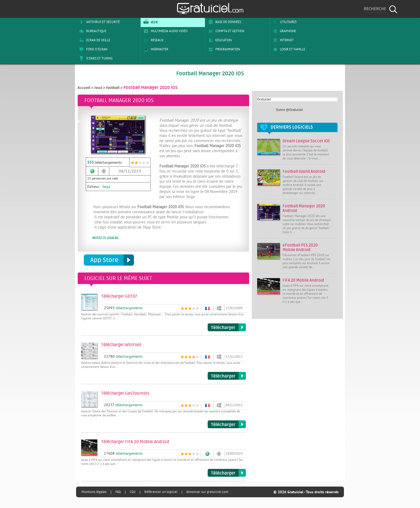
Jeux (150, 22)
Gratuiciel (264, 99)
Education (219, 40)
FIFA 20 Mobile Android (303, 280)
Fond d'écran (92, 49)
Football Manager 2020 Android (304, 208)
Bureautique (92, 31)
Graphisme (284, 31)
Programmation (223, 49)
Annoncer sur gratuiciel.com (207, 492)
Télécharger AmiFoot (227, 376)
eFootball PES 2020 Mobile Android (300, 248)
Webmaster (155, 49)
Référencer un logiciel (161, 492)
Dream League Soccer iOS (306, 141)
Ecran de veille (94, 40)
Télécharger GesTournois (227, 424)
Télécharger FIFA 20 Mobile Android (227, 473)
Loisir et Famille (288, 49)
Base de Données (224, 22)
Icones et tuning (95, 58)
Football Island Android (304, 172)
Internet (282, 40)
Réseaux (153, 40)
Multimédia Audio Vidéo (165, 31)
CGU (133, 492)
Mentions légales (94, 492)
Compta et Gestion (225, 31)
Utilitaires (284, 22)
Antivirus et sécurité (99, 22)
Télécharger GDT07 (227, 327)
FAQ (118, 492)
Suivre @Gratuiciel (289, 110)
